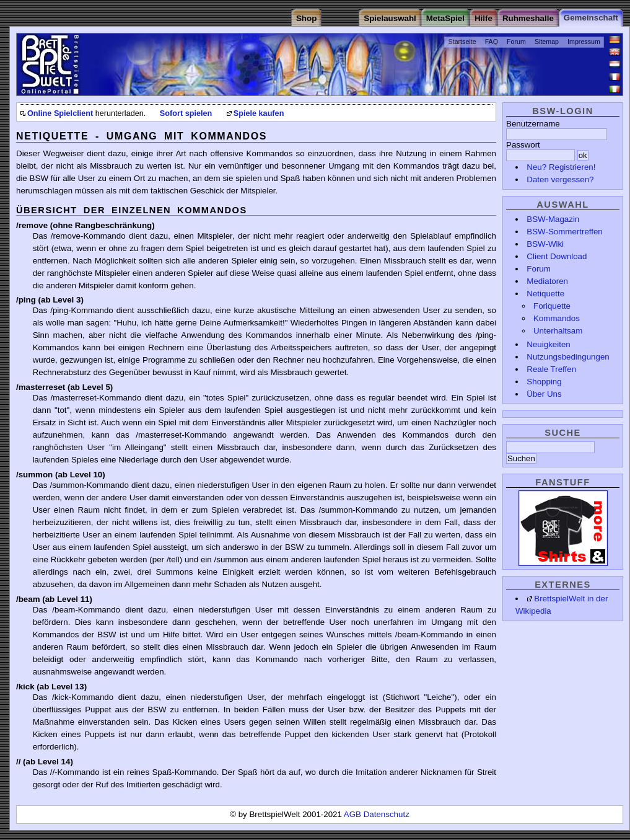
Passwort (523, 145)
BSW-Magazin (553, 219)
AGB (354, 814)
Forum (516, 42)
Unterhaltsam (558, 331)
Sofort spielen (186, 113)
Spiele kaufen (259, 113)
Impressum (584, 42)
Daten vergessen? (560, 179)
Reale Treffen (551, 369)
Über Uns (544, 394)
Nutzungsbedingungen (568, 357)
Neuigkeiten (548, 344)
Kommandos (557, 318)
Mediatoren (547, 281)
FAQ (492, 42)
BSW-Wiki (545, 244)
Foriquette (552, 306)
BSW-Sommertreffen (564, 232)
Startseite (462, 42)
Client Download (557, 256)
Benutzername (533, 124)
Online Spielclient (60, 113)
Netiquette (545, 294)
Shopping (544, 382)
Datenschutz (387, 814)
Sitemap (547, 42)
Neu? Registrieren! (561, 167)
